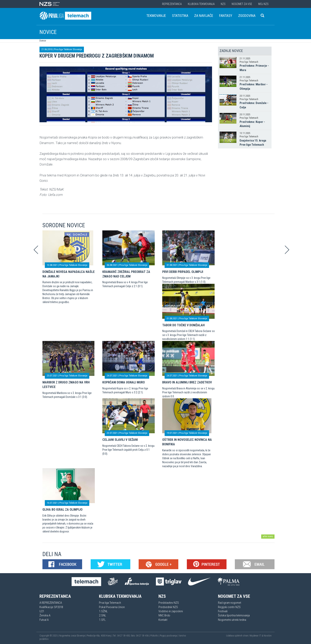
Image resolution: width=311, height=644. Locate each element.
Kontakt (163, 620)
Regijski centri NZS (229, 607)
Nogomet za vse (242, 4)
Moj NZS (263, 4)
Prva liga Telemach (110, 603)
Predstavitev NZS (169, 603)
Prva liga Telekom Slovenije (68, 49)
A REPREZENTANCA (51, 603)
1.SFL (102, 620)
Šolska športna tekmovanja (234, 615)
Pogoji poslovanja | (169, 636)
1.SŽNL (103, 611)
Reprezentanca (172, 4)
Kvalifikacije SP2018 (51, 607)
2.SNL (103, 615)
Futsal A (44, 620)
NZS (223, 4)
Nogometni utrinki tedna (232, 620)
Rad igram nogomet (230, 603)
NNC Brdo (164, 615)
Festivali (223, 611)
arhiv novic (268, 536)
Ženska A (45, 615)
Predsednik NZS (168, 607)
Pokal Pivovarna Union (112, 607)
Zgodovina (247, 16)
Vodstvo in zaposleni (171, 611)
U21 (42, 611)
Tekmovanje (156, 16)
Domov (43, 41)
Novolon (268, 636)
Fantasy (226, 16)
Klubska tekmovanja (201, 4)
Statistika (180, 16)
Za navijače (204, 16)
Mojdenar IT (255, 636)
